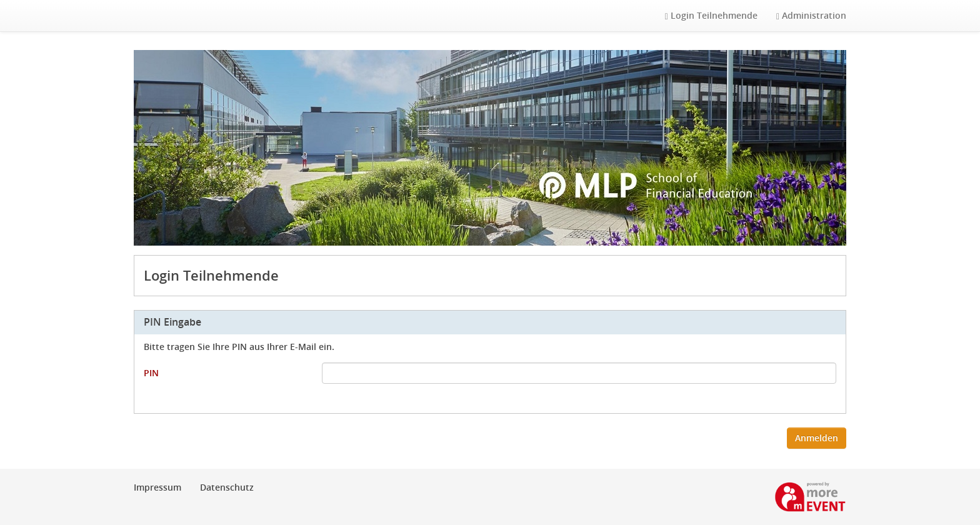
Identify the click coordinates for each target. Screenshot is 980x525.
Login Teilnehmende (711, 15)
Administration (811, 15)
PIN (151, 373)
